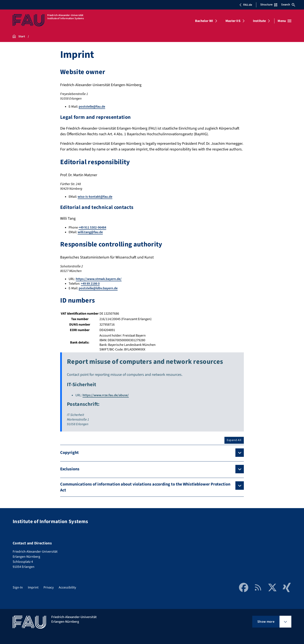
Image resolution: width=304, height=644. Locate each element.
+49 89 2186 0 (90, 284)
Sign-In (18, 587)
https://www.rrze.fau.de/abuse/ (106, 395)
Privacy (49, 587)
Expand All (234, 440)
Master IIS (233, 21)
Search (288, 5)
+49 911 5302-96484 (92, 227)
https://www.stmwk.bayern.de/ (99, 279)
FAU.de (246, 5)
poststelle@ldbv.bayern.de (98, 288)
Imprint (33, 587)
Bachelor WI (204, 21)
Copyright (69, 453)
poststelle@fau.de (92, 107)
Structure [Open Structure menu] (269, 5)
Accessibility (67, 587)
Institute (259, 21)
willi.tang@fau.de (90, 232)
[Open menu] (284, 21)
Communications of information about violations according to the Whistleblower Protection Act (145, 487)
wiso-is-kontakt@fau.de (95, 197)
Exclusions (70, 469)
